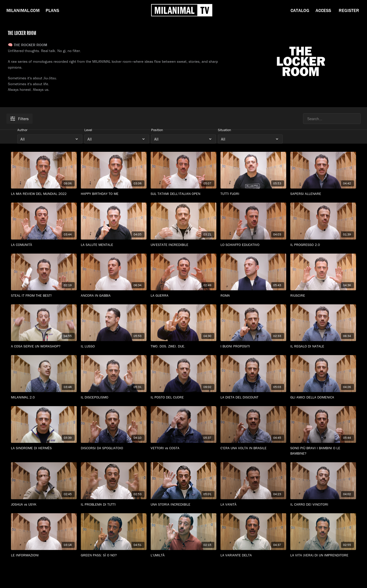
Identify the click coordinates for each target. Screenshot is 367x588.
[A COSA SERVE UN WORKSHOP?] (44, 346)
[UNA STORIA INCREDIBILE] (183, 504)
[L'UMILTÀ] (183, 555)
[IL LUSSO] (114, 346)
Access (323, 10)
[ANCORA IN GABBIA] (114, 296)
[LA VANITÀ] (253, 504)
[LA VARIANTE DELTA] (253, 555)
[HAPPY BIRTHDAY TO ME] (114, 194)
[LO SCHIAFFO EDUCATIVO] (253, 245)
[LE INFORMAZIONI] (44, 555)
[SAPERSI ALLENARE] (323, 194)
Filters (19, 119)
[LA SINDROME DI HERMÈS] (44, 448)
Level (88, 130)
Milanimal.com (23, 10)
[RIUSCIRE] (323, 296)
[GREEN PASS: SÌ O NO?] (114, 555)
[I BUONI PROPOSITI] (253, 346)
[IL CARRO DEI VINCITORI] (323, 504)
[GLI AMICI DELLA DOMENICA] (323, 397)
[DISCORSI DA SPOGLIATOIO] (114, 448)
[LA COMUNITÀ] (44, 245)
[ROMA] (253, 296)
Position (157, 130)
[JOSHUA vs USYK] (44, 504)
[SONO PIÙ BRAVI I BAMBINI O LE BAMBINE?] (323, 451)
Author (22, 130)
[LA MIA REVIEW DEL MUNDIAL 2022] (44, 194)
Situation (225, 130)
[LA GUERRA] (183, 296)
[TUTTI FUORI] (253, 194)
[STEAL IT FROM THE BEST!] (44, 296)
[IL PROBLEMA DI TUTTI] (114, 504)
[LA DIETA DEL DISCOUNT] (253, 397)
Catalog (300, 10)
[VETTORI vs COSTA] (183, 448)
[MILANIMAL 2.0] (44, 397)
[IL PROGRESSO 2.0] (323, 245)
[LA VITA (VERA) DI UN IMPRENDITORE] (323, 555)
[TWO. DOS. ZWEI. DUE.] (183, 346)
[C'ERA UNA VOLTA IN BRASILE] (253, 448)
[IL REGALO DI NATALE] (323, 346)
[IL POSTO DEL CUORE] (183, 397)
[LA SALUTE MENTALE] (114, 245)
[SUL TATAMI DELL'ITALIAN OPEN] (183, 194)
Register (349, 10)
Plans (52, 10)
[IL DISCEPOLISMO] (114, 397)
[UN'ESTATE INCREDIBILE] (183, 245)
